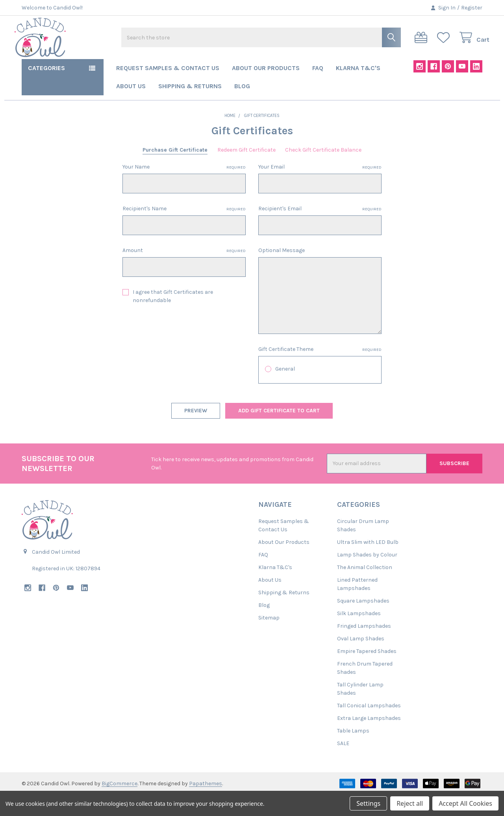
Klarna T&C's (358, 89)
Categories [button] (46, 89)
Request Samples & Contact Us (168, 89)
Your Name (184, 188)
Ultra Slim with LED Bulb (368, 563)
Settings (368, 803)
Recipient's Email (320, 230)
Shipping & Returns (190, 107)
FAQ (318, 89)
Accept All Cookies (465, 803)
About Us (131, 107)
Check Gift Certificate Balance (323, 171)
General (285, 390)
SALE (343, 765)
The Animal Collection (365, 589)
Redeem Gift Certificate (246, 171)
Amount (184, 272)
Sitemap (269, 639)
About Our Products (266, 89)
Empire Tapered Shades (367, 672)
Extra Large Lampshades (369, 739)
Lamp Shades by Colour (367, 576)
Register (472, 8)
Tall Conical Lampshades (369, 727)
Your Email (320, 188)
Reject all (410, 803)
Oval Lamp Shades (361, 660)
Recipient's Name (184, 230)
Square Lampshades (363, 622)
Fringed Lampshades (364, 647)
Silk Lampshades (359, 635)
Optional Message (282, 272)
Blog (242, 107)
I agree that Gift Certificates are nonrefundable (173, 317)
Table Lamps (353, 752)
